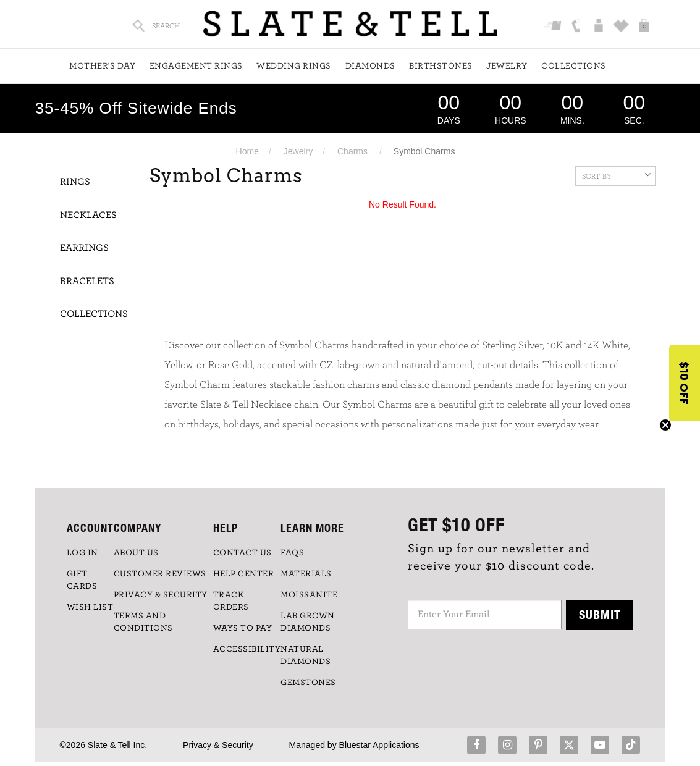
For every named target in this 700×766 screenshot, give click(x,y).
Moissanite (309, 595)
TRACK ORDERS (231, 601)
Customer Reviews (160, 574)
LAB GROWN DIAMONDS (308, 622)
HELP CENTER (244, 574)
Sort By (616, 175)
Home (247, 151)
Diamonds (370, 66)
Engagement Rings (196, 66)
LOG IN (82, 553)
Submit (600, 614)
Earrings (84, 248)
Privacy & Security (218, 745)
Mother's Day (102, 66)
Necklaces (88, 215)
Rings (75, 182)
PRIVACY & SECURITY (161, 595)
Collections (574, 66)
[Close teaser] (665, 425)
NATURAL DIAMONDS (306, 655)
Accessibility (247, 649)
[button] (685, 383)
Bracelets (87, 281)
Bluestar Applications (379, 745)
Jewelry (507, 66)
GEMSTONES (308, 683)
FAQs (292, 553)
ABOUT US (136, 553)
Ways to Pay (243, 628)
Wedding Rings (294, 66)
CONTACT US (242, 553)
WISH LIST (90, 607)
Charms (352, 151)
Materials (306, 574)
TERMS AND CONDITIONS (143, 622)
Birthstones (441, 66)
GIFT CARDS (82, 580)
